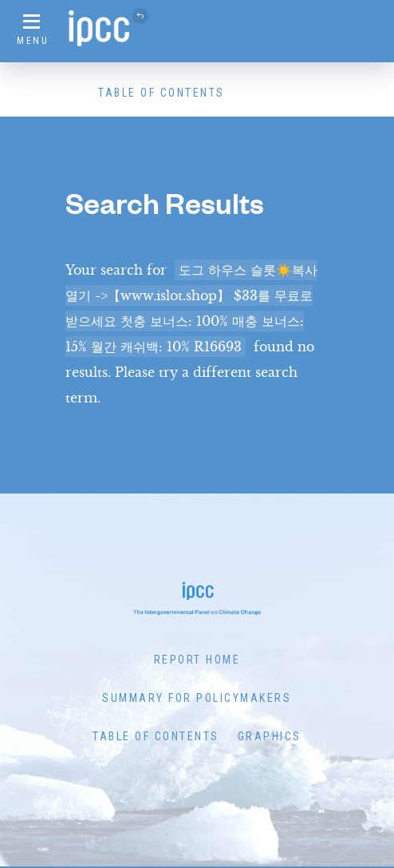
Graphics (270, 736)
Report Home (197, 660)
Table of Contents (162, 93)
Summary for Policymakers (197, 698)
